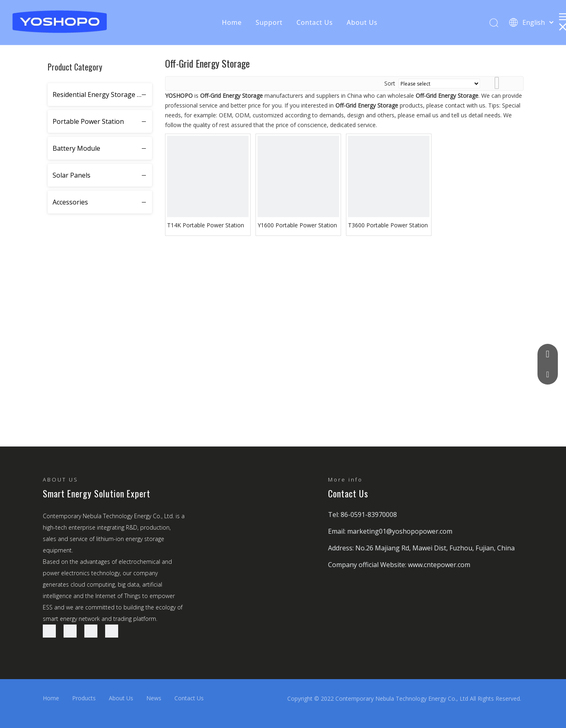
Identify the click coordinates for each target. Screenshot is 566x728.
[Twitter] (91, 631)
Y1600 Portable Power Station (297, 225)
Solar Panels (72, 175)
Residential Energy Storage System (102, 95)
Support (269, 22)
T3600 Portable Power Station (388, 225)
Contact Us (314, 22)
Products (84, 698)
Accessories (70, 202)
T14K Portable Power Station (206, 225)
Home (232, 22)
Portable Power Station (88, 121)
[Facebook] (49, 631)
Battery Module (76, 148)
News (154, 698)
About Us (362, 22)
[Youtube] (112, 631)
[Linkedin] (70, 631)
